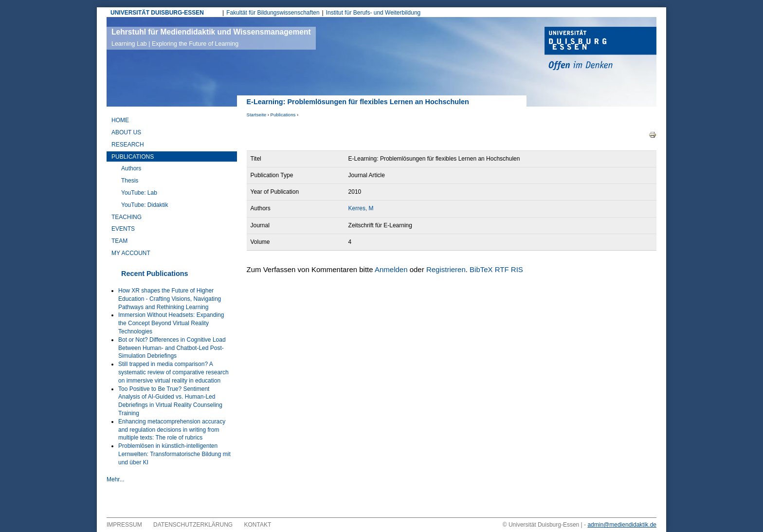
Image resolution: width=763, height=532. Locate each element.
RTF (502, 269)
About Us (126, 132)
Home (120, 120)
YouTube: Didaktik (145, 205)
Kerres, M (361, 208)
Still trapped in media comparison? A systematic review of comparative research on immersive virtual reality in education (173, 372)
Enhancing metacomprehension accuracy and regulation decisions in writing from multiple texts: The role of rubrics (172, 430)
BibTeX (481, 269)
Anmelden (391, 269)
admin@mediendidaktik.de (622, 525)
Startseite (257, 115)
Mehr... (116, 479)
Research (128, 145)
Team (119, 241)
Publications (283, 115)
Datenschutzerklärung (193, 525)
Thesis (130, 181)
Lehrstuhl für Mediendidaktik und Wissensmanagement (211, 37)
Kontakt (258, 525)
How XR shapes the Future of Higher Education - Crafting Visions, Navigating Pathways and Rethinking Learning (170, 299)
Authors (131, 168)
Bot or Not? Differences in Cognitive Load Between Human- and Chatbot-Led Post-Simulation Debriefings (172, 348)
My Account (131, 253)
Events (123, 229)
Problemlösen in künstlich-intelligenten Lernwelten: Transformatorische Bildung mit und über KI (174, 454)
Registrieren (446, 269)
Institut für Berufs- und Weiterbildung (373, 13)
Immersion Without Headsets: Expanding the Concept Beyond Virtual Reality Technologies (171, 323)
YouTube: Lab (139, 193)
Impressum (124, 525)
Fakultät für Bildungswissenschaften (273, 13)
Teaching (127, 217)
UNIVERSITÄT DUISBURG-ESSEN (157, 13)
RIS (517, 269)
